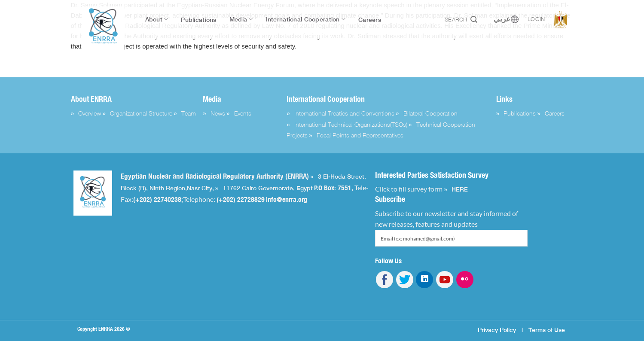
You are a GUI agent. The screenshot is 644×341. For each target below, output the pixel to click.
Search (461, 20)
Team (189, 113)
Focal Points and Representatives (360, 135)
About (157, 19)
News (218, 113)
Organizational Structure (141, 113)
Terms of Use (547, 330)
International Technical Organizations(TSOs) (351, 124)
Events (243, 113)
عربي (502, 19)
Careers (370, 20)
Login (536, 19)
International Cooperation (306, 19)
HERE (460, 189)
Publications (198, 20)
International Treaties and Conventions (344, 113)
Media (241, 19)
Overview (90, 113)
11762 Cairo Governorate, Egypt (268, 188)
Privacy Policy (497, 330)
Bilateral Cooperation (430, 113)
